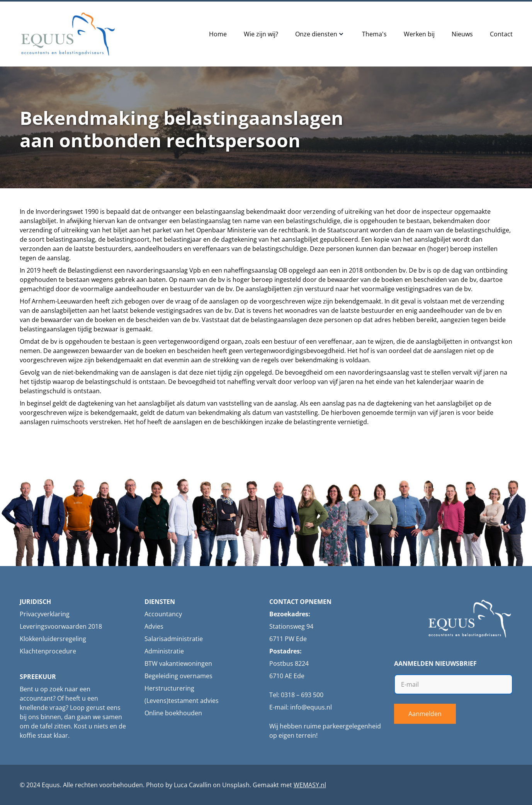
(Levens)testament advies (182, 701)
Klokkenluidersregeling (53, 639)
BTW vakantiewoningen (178, 663)
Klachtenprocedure (48, 651)
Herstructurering (169, 688)
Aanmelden (425, 714)
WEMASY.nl (310, 785)
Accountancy (163, 614)
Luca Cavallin (193, 785)
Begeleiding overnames (178, 676)
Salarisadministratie (174, 639)
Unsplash (236, 785)
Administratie (164, 651)
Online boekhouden (173, 713)
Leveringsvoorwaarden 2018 (61, 626)
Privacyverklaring (45, 614)
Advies (154, 626)
